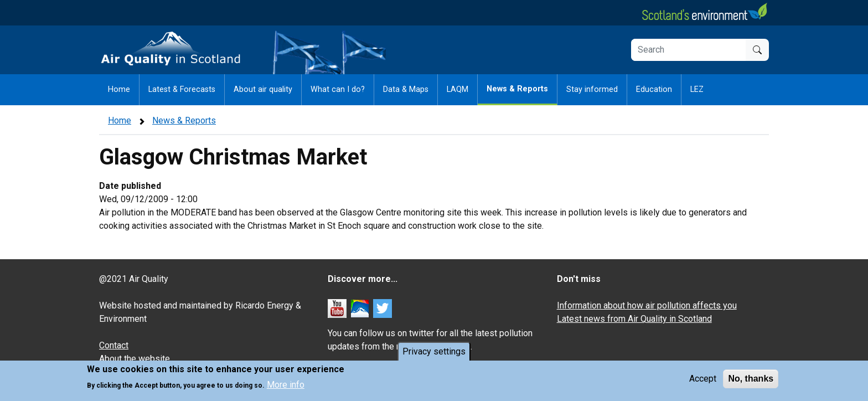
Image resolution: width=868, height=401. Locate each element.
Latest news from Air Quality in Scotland (634, 319)
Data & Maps (406, 89)
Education (654, 89)
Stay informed (592, 89)
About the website (135, 359)
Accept (703, 380)
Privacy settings (434, 353)
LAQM (458, 89)
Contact (114, 345)
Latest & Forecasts (182, 89)
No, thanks (751, 380)
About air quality (263, 89)
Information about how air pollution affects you (647, 305)
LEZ (697, 89)
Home (119, 89)
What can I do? (338, 89)
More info (286, 386)
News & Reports (517, 89)
